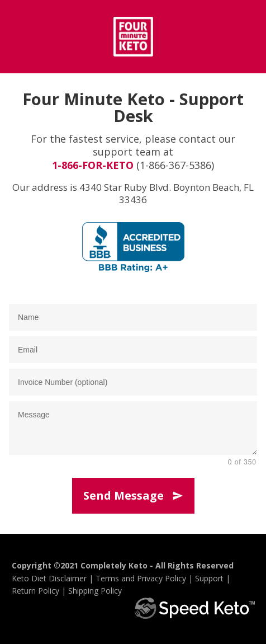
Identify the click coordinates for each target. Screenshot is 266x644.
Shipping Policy (95, 591)
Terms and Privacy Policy (141, 578)
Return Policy (35, 591)
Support (209, 578)
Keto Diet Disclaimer (49, 578)
